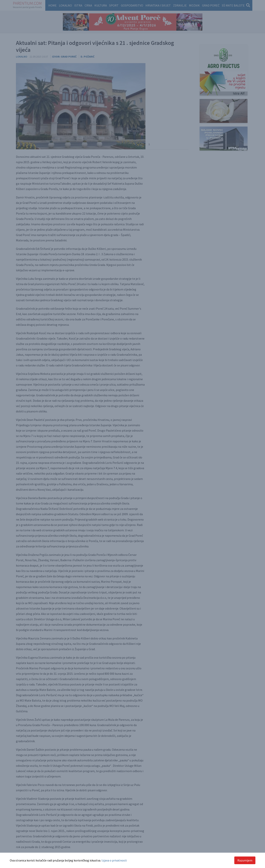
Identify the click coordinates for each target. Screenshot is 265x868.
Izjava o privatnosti (114, 860)
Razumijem (245, 860)
